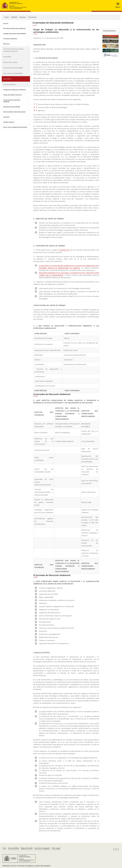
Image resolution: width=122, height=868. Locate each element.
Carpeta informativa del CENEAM (14, 34)
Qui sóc (6, 23)
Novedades (7, 57)
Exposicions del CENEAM (12, 107)
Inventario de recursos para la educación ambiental (13, 50)
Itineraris (6, 117)
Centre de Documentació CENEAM (12, 101)
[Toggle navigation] (117, 5)
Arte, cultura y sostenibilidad (13, 73)
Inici (4, 848)
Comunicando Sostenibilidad (13, 68)
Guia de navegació (42, 848)
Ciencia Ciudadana (10, 84)
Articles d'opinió (9, 122)
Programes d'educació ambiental (14, 90)
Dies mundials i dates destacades (14, 112)
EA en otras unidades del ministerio (15, 127)
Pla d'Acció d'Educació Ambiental (14, 28)
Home (6, 17)
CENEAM (14, 17)
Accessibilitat (13, 848)
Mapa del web (27, 848)
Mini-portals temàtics (10, 62)
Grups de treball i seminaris (12, 95)
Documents (32, 17)
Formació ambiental (10, 39)
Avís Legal (56, 848)
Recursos (23, 17)
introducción (65, 250)
